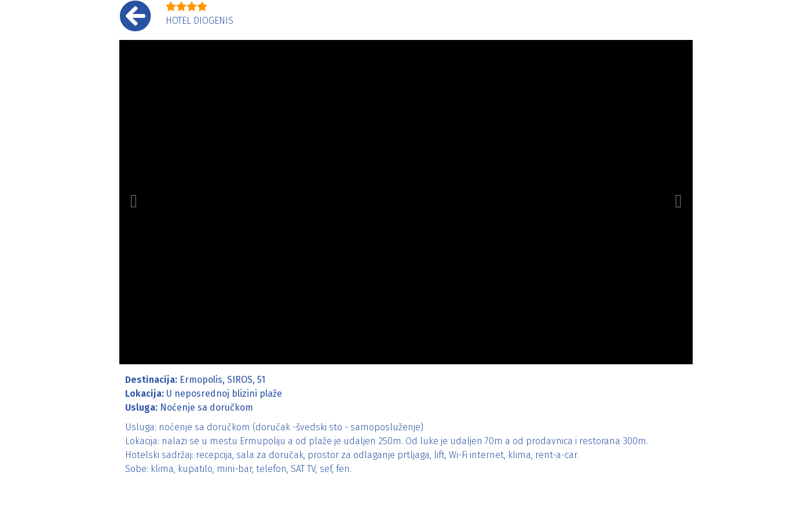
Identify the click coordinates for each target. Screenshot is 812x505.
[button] (134, 202)
